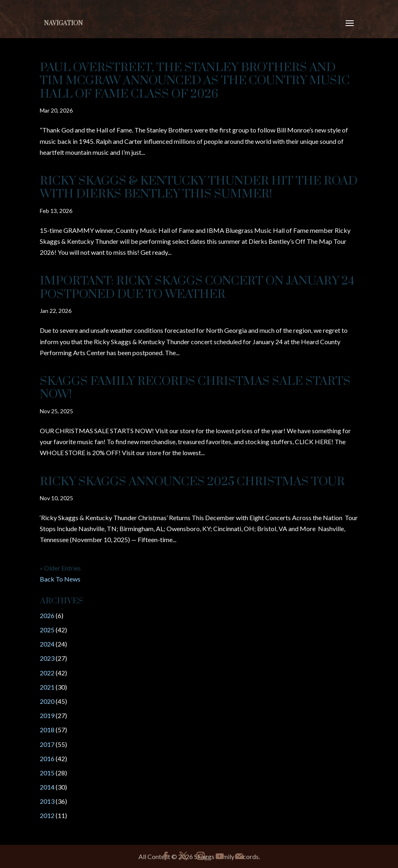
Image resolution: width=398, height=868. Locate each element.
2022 (47, 673)
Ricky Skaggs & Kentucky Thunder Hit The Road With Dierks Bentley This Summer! (199, 188)
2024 (47, 644)
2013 (47, 801)
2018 (47, 730)
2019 (47, 715)
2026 (47, 615)
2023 (47, 658)
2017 (47, 744)
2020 (47, 701)
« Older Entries (60, 568)
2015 (47, 773)
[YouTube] (220, 856)
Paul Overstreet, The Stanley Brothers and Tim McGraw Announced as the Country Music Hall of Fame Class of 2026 (195, 81)
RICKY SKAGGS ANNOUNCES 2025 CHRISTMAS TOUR (192, 482)
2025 (47, 630)
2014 (47, 787)
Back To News (60, 579)
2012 (47, 815)
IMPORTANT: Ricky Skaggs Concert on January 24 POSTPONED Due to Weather (197, 288)
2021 (47, 687)
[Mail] (239, 856)
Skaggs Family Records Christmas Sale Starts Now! (195, 388)
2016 (47, 758)
